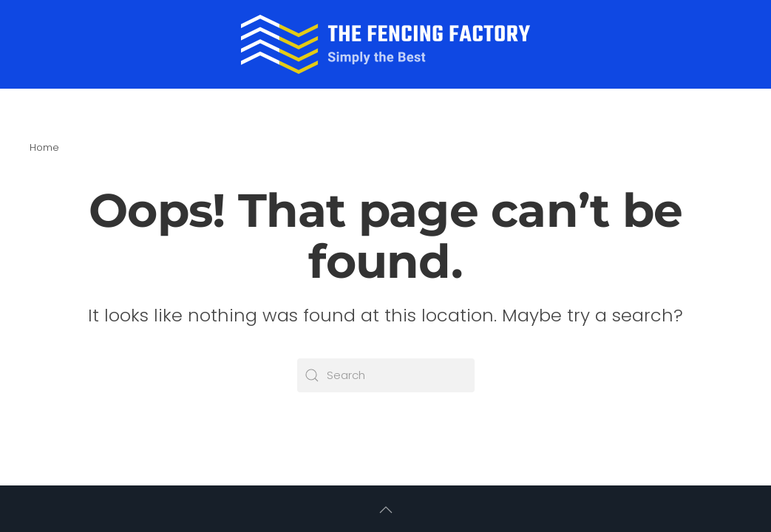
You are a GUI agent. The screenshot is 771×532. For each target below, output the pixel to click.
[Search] (386, 375)
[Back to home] (385, 44)
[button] (386, 510)
